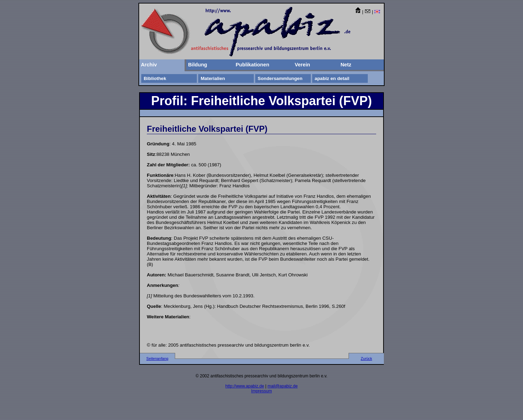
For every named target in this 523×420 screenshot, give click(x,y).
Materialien (213, 78)
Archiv (149, 65)
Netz (346, 65)
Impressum (261, 391)
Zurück (367, 359)
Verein (302, 65)
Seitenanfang (157, 359)
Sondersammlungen (280, 78)
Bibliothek (155, 78)
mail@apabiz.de (282, 386)
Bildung (198, 65)
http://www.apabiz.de (245, 386)
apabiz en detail (332, 78)
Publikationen (252, 65)
